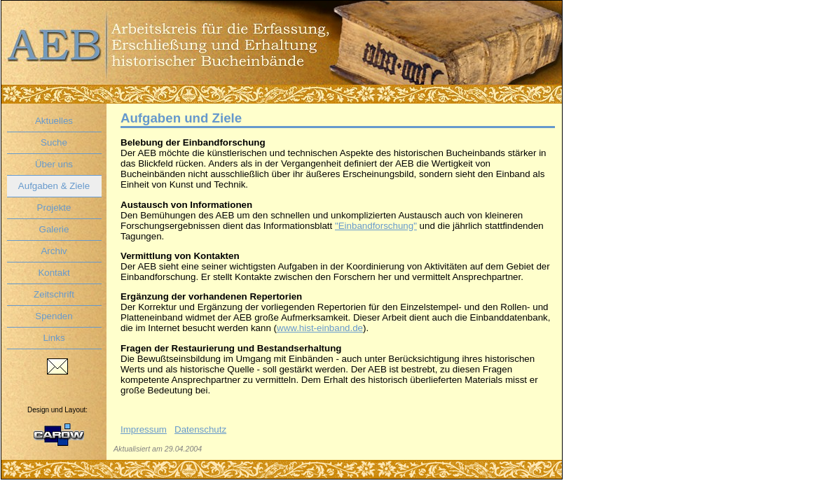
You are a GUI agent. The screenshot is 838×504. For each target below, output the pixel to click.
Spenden (54, 316)
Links (54, 338)
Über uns (54, 164)
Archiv (54, 251)
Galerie (54, 229)
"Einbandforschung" (376, 226)
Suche (54, 142)
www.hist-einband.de (320, 328)
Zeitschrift (54, 294)
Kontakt (54, 273)
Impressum (144, 429)
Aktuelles (54, 121)
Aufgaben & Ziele (54, 186)
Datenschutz (200, 429)
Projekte (54, 208)
